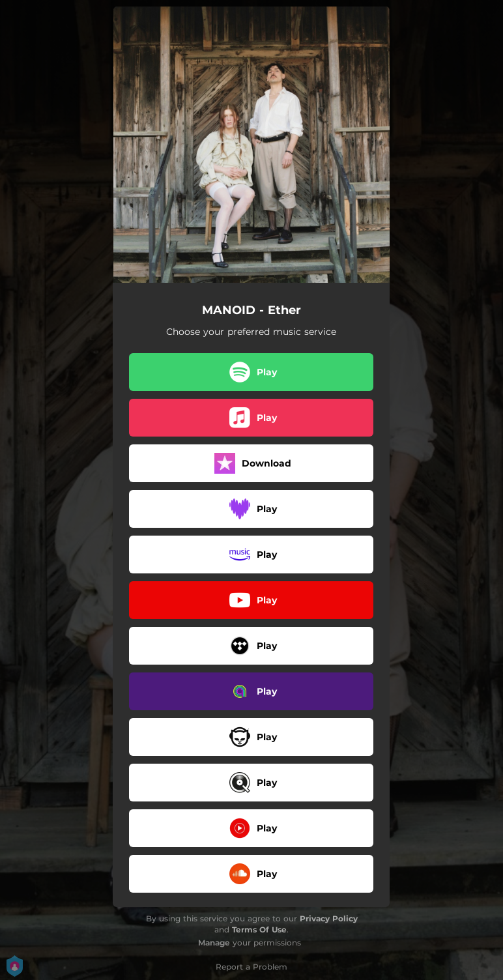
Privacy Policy (329, 918)
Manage (214, 943)
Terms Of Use (259, 930)
